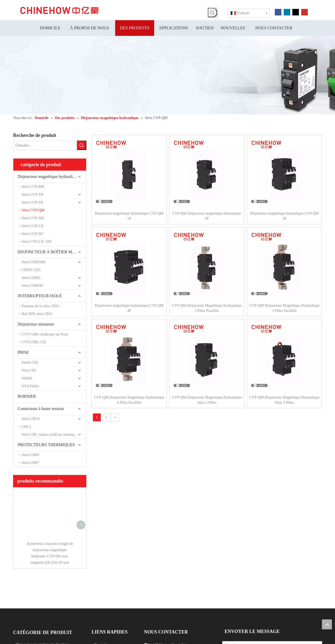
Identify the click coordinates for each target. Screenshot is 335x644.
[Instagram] (48, 605)
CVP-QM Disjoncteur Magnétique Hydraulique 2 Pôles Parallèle (207, 308)
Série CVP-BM (33, 187)
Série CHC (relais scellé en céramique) (50, 435)
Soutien (100, 589)
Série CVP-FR (32, 202)
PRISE (23, 352)
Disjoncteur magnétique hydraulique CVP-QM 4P (129, 308)
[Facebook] (278, 12)
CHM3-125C (31, 270)
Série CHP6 (30, 455)
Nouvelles (102, 596)
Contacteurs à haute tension (41, 409)
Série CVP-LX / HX (37, 242)
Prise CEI (29, 370)
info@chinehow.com (159, 604)
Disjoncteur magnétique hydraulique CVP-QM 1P (129, 216)
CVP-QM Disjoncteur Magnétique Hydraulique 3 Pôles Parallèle (284, 308)
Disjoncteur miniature (36, 324)
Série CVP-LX (33, 226)
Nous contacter (105, 603)
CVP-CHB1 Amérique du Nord (45, 334)
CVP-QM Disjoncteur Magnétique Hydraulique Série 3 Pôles (284, 400)
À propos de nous (107, 574)
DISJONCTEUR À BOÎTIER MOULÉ (50, 252)
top (327, 624)
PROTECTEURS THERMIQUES (46, 445)
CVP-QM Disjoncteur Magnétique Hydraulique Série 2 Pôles (207, 400)
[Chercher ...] (45, 145)
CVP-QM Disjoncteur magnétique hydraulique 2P (207, 216)
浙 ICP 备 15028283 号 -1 (187, 641)
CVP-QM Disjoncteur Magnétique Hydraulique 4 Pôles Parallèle (129, 400)
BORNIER (27, 396)
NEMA (27, 378)
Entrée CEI (30, 363)
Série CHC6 (31, 419)
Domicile (101, 567)
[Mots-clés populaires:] (213, 13)
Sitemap (245, 641)
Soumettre (239, 615)
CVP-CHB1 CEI (34, 342)
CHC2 (26, 427)
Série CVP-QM (33, 210)
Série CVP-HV (33, 234)
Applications (104, 581)
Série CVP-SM (33, 218)
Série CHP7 (30, 463)
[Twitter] (296, 12)
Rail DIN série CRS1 (37, 314)
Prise (19, 573)
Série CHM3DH (34, 262)
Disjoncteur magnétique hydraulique (48, 177)
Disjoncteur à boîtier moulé (36, 595)
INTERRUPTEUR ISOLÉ (40, 296)
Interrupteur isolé (28, 581)
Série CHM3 (31, 278)
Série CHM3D (32, 286)
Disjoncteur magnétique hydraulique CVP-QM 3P (284, 216)
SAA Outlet (30, 386)
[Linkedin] (287, 12)
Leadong (259, 641)
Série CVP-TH (33, 195)
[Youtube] (305, 12)
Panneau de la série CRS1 (41, 306)
